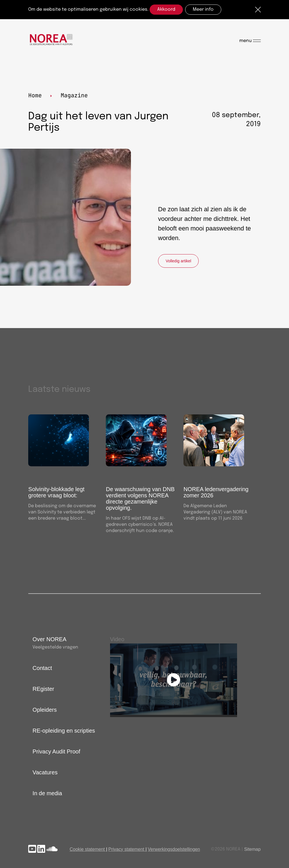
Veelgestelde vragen (55, 647)
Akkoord (166, 9)
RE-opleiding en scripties (64, 731)
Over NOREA (49, 639)
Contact (42, 668)
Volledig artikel (178, 261)
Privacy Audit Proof (56, 751)
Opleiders (45, 710)
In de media (47, 793)
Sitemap (252, 849)
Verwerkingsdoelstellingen (174, 849)
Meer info (203, 9)
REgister (43, 689)
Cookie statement (87, 849)
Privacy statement (126, 849)
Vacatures (45, 772)
